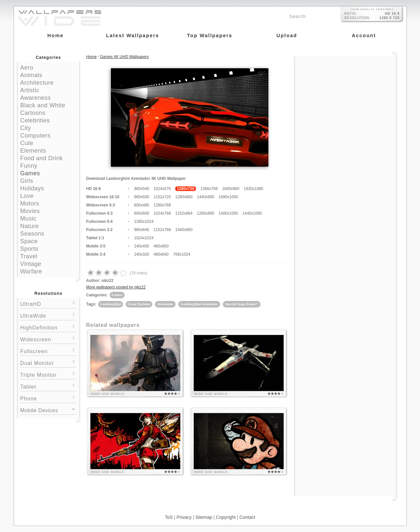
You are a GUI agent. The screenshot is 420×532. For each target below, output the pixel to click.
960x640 (142, 230)
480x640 (161, 254)
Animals (31, 75)
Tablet (48, 386)
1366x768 (209, 189)
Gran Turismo (139, 304)
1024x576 (162, 189)
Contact (247, 517)
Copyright (226, 517)
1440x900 (206, 197)
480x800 (161, 246)
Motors (30, 203)
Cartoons (33, 113)
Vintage (31, 264)
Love (27, 196)
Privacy (184, 517)
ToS (169, 517)
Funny (29, 166)
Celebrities (35, 120)
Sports (29, 249)
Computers (36, 136)
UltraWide (48, 315)
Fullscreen (48, 351)
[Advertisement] (346, 97)
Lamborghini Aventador (199, 304)
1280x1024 (144, 222)
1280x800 (184, 197)
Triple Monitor (48, 374)
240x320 (142, 254)
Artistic (30, 90)
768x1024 (182, 254)
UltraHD (48, 303)
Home (92, 57)
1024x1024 (144, 238)
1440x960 (184, 230)
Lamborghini (111, 304)
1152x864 (184, 213)
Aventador (165, 304)
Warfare (31, 271)
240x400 (142, 246)
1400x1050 (228, 213)
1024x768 (162, 213)
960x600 (142, 197)
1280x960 (206, 213)
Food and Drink (42, 158)
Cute (27, 143)
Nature (30, 226)
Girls (27, 181)
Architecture (37, 83)
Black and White (43, 105)
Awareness (36, 98)
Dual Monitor (48, 362)
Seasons (32, 234)
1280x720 (186, 189)
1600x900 (231, 189)
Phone (48, 398)
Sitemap (204, 517)
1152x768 (162, 230)
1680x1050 (228, 197)
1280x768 (162, 205)
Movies (30, 211)
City (26, 128)
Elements (33, 151)
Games (30, 173)
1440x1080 (252, 213)
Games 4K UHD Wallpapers (125, 57)
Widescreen (48, 339)
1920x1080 (253, 189)
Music (29, 219)
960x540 (142, 189)
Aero (27, 68)
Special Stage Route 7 (242, 304)
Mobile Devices (39, 410)
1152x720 (162, 197)
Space (29, 241)
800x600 (142, 213)
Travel (29, 256)
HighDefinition (48, 327)
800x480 (142, 205)
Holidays (32, 188)
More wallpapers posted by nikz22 (116, 287)
